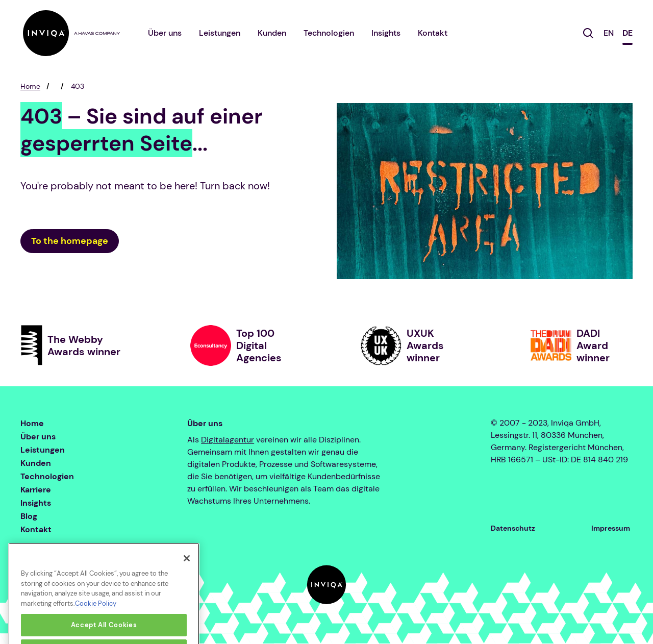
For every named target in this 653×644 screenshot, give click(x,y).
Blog (29, 516)
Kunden (272, 33)
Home (30, 86)
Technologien (329, 33)
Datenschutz (513, 528)
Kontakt (433, 33)
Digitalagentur (228, 440)
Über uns (165, 33)
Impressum (611, 528)
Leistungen (220, 33)
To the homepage (70, 241)
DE (627, 33)
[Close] (187, 572)
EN (609, 33)
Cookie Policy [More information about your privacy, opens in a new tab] (96, 617)
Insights (386, 33)
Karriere (36, 490)
